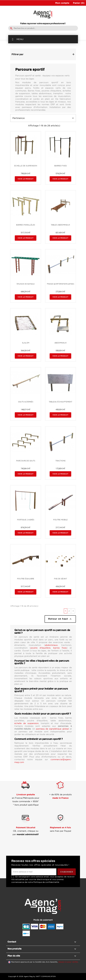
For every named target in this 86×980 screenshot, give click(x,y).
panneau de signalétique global (52, 729)
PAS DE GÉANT (60, 579)
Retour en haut (60, 619)
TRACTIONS (60, 461)
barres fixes (60, 648)
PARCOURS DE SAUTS (26, 461)
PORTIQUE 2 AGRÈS (26, 520)
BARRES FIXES (61, 166)
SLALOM (26, 343)
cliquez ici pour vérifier (68, 962)
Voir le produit (26, 179)
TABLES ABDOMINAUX (60, 225)
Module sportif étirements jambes (60, 284)
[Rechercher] (43, 28)
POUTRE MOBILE (60, 520)
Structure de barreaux (26, 284)
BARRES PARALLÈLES (26, 225)
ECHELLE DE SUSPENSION (26, 166)
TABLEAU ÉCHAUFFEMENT (60, 402)
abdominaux (51, 645)
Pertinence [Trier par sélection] (43, 118)
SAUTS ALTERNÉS (26, 402)
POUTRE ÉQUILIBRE (26, 579)
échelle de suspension (26, 723)
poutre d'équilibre (41, 648)
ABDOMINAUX (61, 343)
